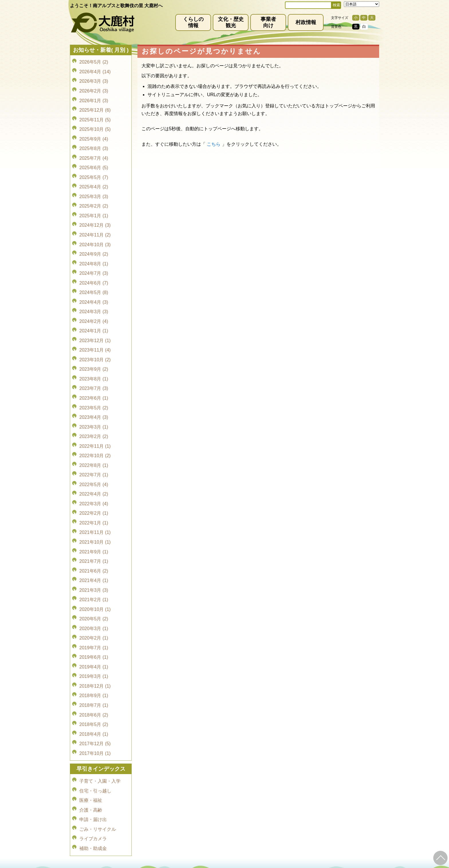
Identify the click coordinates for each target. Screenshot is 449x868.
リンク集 (262, 794)
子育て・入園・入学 (100, 665)
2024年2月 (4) (94, 278)
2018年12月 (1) (95, 582)
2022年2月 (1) (94, 438)
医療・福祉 (91, 681)
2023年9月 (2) (94, 318)
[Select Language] (362, 4)
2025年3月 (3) (94, 174)
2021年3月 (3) (94, 502)
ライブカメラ (93, 713)
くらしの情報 (193, 22)
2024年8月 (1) (94, 230)
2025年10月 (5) (95, 118)
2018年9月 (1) (94, 590)
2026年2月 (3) (94, 85)
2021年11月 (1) (95, 454)
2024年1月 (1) (94, 286)
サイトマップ (234, 794)
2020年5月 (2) (94, 526)
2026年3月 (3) (94, 77)
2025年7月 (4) (94, 142)
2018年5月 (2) (94, 614)
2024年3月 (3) (94, 270)
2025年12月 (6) (95, 101)
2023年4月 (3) (94, 358)
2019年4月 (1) (94, 566)
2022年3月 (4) (94, 430)
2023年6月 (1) (94, 342)
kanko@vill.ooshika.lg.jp (284, 816)
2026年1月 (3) (94, 93)
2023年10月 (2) (95, 310)
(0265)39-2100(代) (243, 833)
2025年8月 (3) (94, 134)
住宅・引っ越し (95, 673)
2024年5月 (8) (94, 254)
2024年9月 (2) (94, 222)
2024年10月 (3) (95, 214)
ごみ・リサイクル (98, 705)
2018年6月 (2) (94, 606)
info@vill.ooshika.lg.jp (194, 816)
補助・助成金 (93, 721)
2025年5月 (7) (94, 158)
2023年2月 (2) (94, 374)
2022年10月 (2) (95, 390)
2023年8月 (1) (94, 326)
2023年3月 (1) (94, 366)
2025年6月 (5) (94, 150)
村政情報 (306, 22)
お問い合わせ (290, 794)
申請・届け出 (93, 697)
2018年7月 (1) (94, 598)
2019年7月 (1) (94, 550)
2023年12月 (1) (95, 294)
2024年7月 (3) (94, 238)
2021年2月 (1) (94, 510)
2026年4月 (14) (95, 69)
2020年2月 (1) (94, 542)
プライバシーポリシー (194, 794)
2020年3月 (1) (94, 534)
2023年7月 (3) (94, 334)
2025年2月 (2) (94, 182)
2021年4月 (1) (94, 494)
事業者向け (268, 22)
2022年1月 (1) (94, 446)
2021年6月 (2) (94, 486)
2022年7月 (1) (94, 406)
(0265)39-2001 (231, 811)
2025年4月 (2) (94, 166)
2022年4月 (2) (94, 422)
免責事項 (157, 794)
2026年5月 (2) (94, 61)
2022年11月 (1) (95, 382)
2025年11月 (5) (95, 110)
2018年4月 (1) (94, 623)
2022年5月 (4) (94, 414)
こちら (214, 144)
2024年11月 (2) (95, 206)
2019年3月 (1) (94, 574)
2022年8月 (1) (94, 398)
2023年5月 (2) (94, 350)
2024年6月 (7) (94, 246)
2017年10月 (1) (95, 639)
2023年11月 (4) (95, 302)
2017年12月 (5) (95, 631)
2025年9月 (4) (94, 126)
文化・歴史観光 (231, 22)
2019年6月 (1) (94, 558)
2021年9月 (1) (94, 470)
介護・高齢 (91, 689)
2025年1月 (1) (94, 190)
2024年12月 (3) (95, 198)
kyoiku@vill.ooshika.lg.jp (199, 837)
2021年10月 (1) (95, 462)
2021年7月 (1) (94, 478)
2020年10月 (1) (95, 518)
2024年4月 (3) (94, 262)
